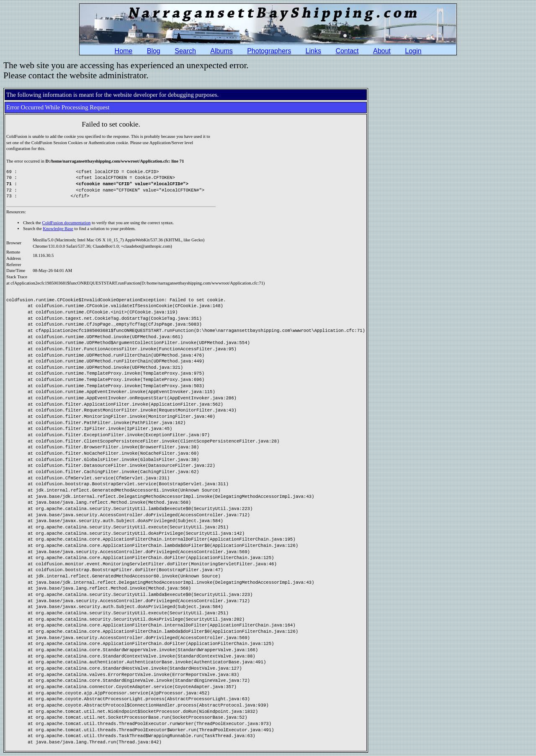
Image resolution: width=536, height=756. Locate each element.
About (382, 51)
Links (313, 51)
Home (124, 51)
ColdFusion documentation (67, 223)
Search (185, 51)
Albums (221, 51)
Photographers (269, 51)
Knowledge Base (58, 229)
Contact (347, 51)
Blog (154, 51)
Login (413, 51)
